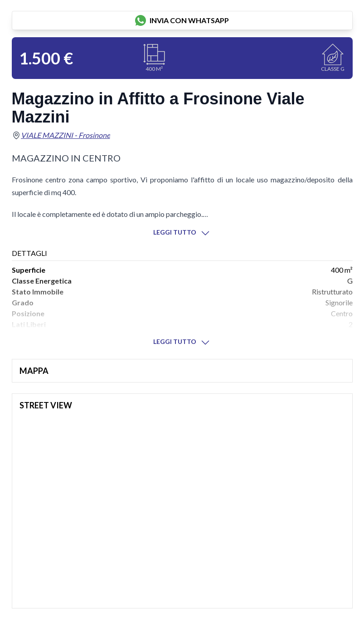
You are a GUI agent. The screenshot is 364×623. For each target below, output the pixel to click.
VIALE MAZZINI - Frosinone (66, 135)
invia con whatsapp (182, 20)
